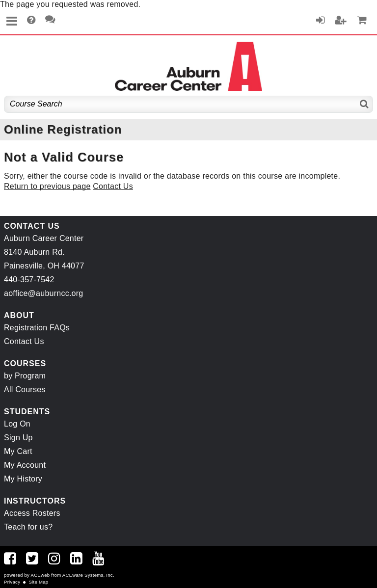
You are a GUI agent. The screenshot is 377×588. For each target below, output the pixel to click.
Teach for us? (28, 527)
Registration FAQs (37, 328)
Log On (17, 424)
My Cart (18, 451)
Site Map (38, 582)
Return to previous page (47, 186)
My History (23, 479)
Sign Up (18, 438)
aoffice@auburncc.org (43, 293)
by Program (25, 376)
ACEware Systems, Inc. (88, 575)
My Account (25, 465)
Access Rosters (32, 513)
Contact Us (113, 186)
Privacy (12, 582)
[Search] (364, 104)
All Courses (25, 389)
